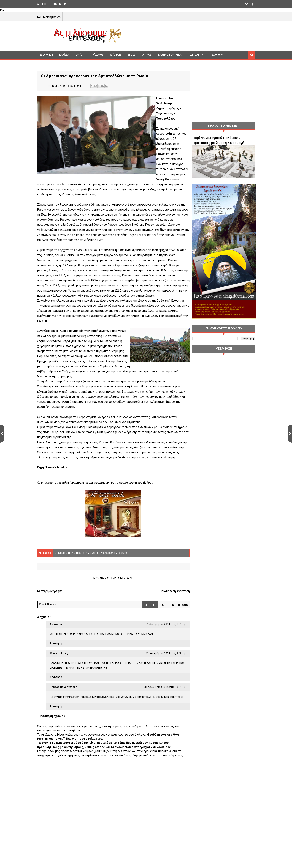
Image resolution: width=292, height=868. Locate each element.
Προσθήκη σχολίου (52, 731)
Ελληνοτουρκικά (170, 55)
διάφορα (60, 563)
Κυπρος (146, 55)
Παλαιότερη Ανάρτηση (167, 601)
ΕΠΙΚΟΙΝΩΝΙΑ (59, 4)
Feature (122, 563)
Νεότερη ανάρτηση (50, 601)
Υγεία (131, 55)
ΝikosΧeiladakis (56, 478)
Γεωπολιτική (197, 55)
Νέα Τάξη (82, 563)
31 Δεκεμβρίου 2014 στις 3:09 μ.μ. (158, 664)
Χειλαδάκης (108, 563)
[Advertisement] (190, 35)
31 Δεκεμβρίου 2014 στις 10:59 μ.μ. (158, 697)
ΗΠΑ (71, 563)
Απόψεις (116, 55)
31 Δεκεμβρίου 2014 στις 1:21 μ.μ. (158, 634)
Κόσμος (98, 55)
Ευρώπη (81, 55)
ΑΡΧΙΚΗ (42, 4)
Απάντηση (56, 654)
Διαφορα (218, 55)
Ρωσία (94, 563)
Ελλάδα (64, 55)
